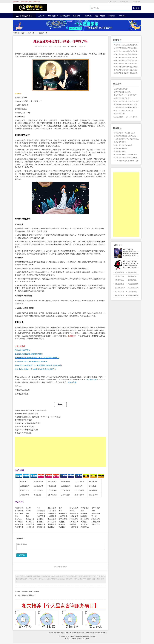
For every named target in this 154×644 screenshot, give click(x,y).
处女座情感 (74, 508)
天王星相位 (19, 522)
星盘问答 (84, 516)
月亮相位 (62, 522)
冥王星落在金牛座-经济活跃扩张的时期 (127, 104)
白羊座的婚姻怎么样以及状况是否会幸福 (127, 136)
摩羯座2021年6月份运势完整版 (26, 414)
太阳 (82, 511)
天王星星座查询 (133, 284)
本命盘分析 (38, 495)
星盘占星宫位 (38, 481)
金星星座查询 (119, 276)
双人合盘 (96, 627)
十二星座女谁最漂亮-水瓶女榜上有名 (126, 161)
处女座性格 (30, 527)
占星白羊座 (52, 511)
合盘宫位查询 (119, 296)
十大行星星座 (124, 2)
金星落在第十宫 (119, 114)
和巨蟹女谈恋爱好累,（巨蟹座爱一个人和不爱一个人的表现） (38, 417)
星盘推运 (40, 519)
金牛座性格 (74, 522)
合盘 (38, 508)
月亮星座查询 (132, 272)
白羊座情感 (41, 513)
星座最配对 (79, 486)
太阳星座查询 (119, 272)
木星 (60, 508)
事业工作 (25, 627)
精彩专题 (118, 245)
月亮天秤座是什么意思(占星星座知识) (127, 101)
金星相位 (73, 524)
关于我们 (111, 16)
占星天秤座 (30, 519)
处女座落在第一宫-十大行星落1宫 (125, 95)
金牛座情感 (96, 508)
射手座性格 (41, 524)
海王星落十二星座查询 (23, 420)
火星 (16, 516)
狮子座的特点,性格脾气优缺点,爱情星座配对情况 (127, 70)
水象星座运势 (38, 486)
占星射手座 (19, 527)
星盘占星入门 (25, 481)
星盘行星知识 (52, 481)
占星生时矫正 (25, 495)
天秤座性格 (74, 519)
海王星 (28, 508)
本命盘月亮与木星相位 (23, 433)
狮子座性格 (52, 522)
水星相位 (51, 527)
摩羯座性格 (41, 527)
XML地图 (86, 639)
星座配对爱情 (25, 490)
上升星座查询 (119, 292)
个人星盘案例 (65, 16)
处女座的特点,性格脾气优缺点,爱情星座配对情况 (127, 67)
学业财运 (49, 627)
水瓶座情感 (52, 508)
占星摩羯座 (74, 527)
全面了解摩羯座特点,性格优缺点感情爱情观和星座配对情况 (127, 54)
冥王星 (28, 511)
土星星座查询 (132, 280)
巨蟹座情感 (52, 513)
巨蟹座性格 (85, 527)
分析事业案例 (66, 495)
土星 (93, 511)
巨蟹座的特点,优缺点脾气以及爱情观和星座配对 (127, 73)
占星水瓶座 (30, 524)
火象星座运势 (25, 486)
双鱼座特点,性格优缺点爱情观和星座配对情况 (127, 45)
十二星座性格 (42, 33)
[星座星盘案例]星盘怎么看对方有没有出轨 (31, 410)
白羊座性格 (63, 519)
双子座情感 (41, 511)
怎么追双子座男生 (120, 142)
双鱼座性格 (96, 519)
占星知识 (42, 16)
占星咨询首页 (24, 16)
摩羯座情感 (74, 513)
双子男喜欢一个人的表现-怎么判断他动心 (127, 158)
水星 (60, 511)
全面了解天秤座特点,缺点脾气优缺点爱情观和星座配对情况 (127, 64)
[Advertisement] (60, 452)
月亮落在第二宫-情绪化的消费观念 (28, 423)
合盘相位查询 (132, 292)
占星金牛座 (85, 508)
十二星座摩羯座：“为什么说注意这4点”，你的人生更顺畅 (127, 139)
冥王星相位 (30, 522)
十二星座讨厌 (66, 490)
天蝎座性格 (19, 524)
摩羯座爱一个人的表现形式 (123, 145)
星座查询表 (96, 524)
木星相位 (40, 522)
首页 (23, 33)
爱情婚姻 (72, 627)
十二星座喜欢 (79, 490)
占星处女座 (74, 516)
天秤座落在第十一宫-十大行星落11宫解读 (127, 117)
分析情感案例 (52, 495)
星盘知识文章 (136, 2)
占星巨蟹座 (41, 516)
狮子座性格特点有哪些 (30, 591)
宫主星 (94, 516)
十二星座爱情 (38, 490)
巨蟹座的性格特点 (120, 151)
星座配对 (76, 16)
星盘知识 (84, 513)
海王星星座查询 (120, 288)
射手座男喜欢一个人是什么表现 (125, 133)
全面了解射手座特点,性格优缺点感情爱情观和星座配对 (127, 57)
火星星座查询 (119, 280)
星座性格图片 (93, 490)
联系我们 (123, 16)
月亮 (27, 513)
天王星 (72, 511)
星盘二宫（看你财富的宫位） (124, 111)
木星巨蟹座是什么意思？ (122, 98)
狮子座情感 (96, 513)
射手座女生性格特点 (121, 148)
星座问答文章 (93, 495)
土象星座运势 (66, 486)
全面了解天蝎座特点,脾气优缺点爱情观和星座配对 (127, 61)
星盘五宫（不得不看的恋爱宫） (27, 430)
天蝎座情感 (19, 508)
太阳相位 (18, 519)
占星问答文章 (79, 495)
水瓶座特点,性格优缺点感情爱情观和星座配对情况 (127, 51)
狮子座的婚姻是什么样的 (122, 92)
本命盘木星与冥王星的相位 (25, 427)
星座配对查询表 (133, 296)
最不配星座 (92, 486)
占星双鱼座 (96, 522)
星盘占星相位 (66, 481)
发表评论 (22, 555)
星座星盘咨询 (53, 16)
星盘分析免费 (100, 16)
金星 (27, 516)
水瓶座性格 (52, 524)
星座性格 (88, 16)
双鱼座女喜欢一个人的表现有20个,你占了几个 (127, 155)
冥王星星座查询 (133, 288)
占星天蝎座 (19, 513)
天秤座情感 (63, 513)
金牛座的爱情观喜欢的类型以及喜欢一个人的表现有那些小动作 (127, 48)
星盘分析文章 (93, 481)
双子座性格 (85, 519)
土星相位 (84, 522)
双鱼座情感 (52, 519)
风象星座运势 (52, 486)
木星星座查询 (119, 284)
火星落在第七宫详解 (121, 89)
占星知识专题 (112, 2)
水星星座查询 (132, 276)
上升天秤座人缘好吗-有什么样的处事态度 (127, 108)
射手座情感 (19, 511)
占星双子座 (63, 516)
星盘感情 (62, 524)
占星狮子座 (52, 516)
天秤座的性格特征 (28, 595)
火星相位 (62, 527)
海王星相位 (85, 524)
